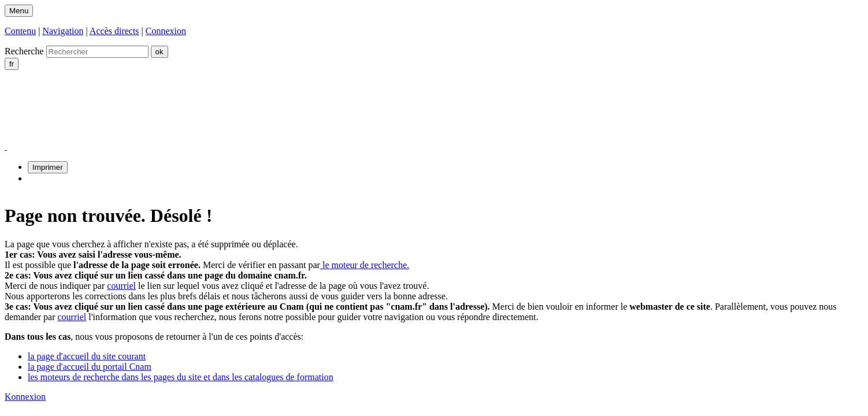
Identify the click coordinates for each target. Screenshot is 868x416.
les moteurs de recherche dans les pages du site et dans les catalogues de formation (181, 377)
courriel (121, 286)
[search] (97, 52)
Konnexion (25, 397)
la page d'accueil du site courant (87, 356)
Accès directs (114, 31)
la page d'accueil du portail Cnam (90, 367)
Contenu (20, 31)
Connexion (166, 31)
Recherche (24, 51)
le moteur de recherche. (365, 265)
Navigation (63, 31)
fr (12, 64)
